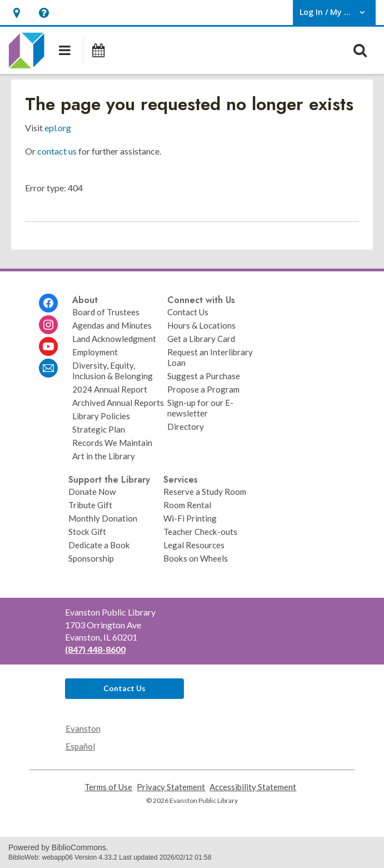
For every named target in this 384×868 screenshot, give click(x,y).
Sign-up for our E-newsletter (200, 408)
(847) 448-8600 (95, 649)
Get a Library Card (201, 339)
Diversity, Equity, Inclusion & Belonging (113, 371)
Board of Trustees (106, 312)
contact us (57, 151)
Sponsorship (91, 558)
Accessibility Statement (253, 787)
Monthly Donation (103, 518)
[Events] (98, 50)
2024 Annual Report (110, 389)
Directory (186, 426)
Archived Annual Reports (118, 403)
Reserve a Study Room (205, 492)
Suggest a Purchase (204, 376)
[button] (16, 13)
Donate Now (92, 492)
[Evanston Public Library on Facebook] (48, 303)
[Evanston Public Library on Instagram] (48, 325)
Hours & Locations (201, 325)
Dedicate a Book (99, 545)
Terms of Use (108, 787)
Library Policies (101, 416)
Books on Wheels (196, 558)
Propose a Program (203, 389)
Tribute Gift (90, 505)
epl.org (58, 128)
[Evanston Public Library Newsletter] (48, 368)
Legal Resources (194, 545)
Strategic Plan (99, 429)
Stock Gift (87, 532)
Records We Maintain (112, 443)
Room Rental (187, 505)
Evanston (83, 728)
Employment (95, 352)
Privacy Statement (171, 787)
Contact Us (188, 312)
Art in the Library (104, 456)
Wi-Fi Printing (190, 518)
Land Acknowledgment (114, 339)
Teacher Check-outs (200, 532)
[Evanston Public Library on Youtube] (48, 346)
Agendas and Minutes (112, 325)
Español (80, 746)
